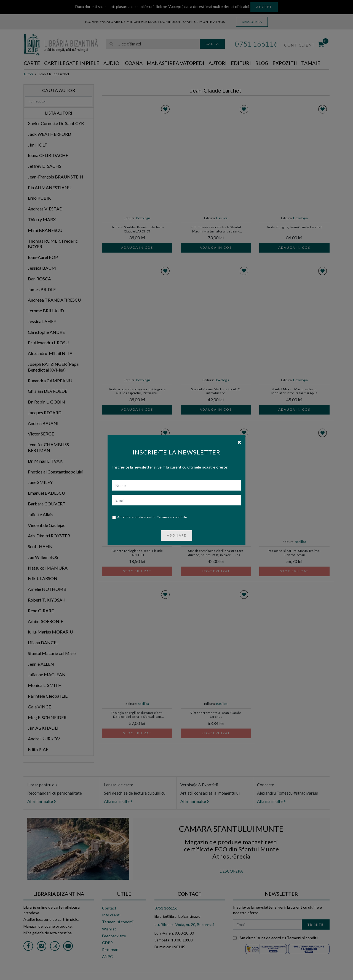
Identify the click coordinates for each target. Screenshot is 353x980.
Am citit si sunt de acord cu (150, 517)
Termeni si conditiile (172, 517)
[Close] (239, 442)
